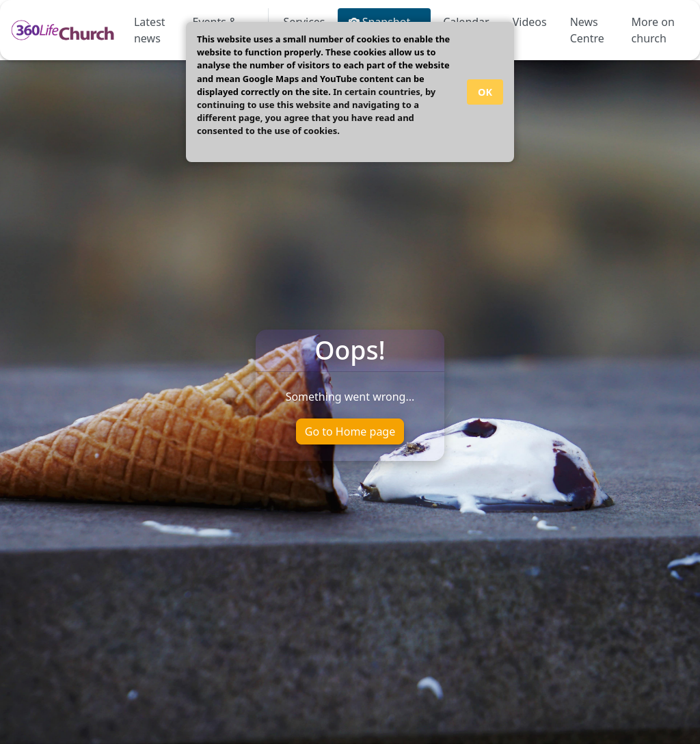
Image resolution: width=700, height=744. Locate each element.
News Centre (587, 30)
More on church (653, 30)
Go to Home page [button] (350, 431)
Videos (530, 22)
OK (485, 92)
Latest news (150, 30)
